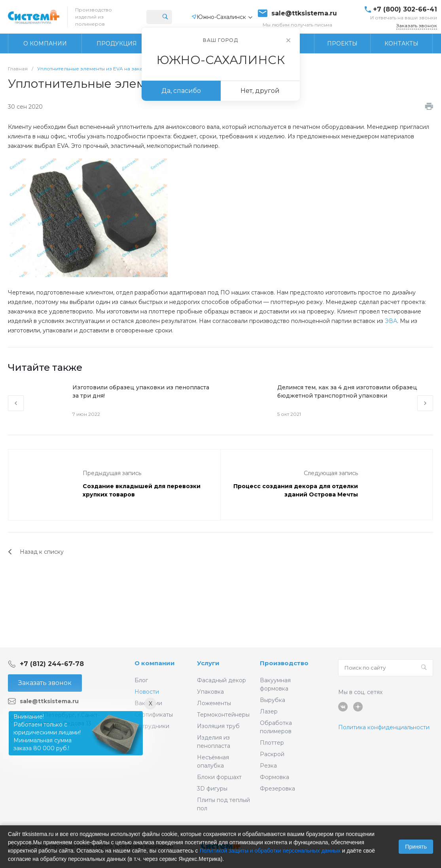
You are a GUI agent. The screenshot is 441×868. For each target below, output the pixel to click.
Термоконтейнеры (223, 715)
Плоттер (272, 743)
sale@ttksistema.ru (304, 13)
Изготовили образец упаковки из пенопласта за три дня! (141, 392)
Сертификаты (154, 715)
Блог (141, 680)
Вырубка (273, 700)
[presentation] (16, 403)
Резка (268, 766)
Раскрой (272, 754)
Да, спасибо (181, 91)
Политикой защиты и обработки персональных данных (270, 851)
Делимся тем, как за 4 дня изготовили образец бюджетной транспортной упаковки (347, 392)
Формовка (274, 777)
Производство (284, 663)
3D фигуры (212, 789)
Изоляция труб (218, 726)
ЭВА (391, 321)
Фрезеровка (277, 789)
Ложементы (214, 703)
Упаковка (210, 692)
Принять (416, 847)
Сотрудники (152, 726)
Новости (147, 692)
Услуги (208, 663)
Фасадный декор (221, 680)
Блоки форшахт (219, 777)
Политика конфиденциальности (384, 727)
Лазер (269, 711)
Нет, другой (260, 91)
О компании (155, 663)
